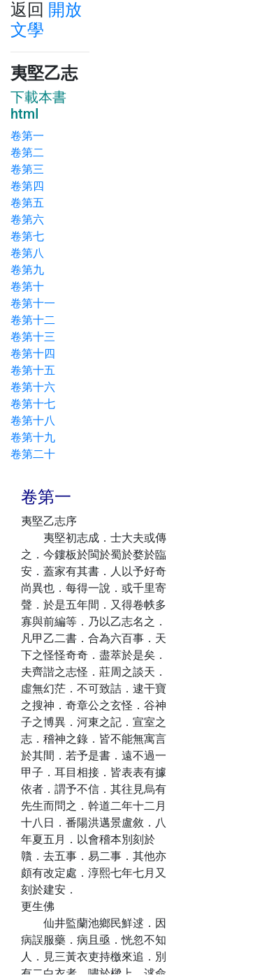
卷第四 (27, 186)
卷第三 (27, 169)
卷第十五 (33, 370)
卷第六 (27, 220)
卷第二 (27, 153)
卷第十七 (33, 404)
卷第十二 (33, 320)
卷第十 (27, 287)
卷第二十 (33, 454)
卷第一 (27, 136)
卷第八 (27, 253)
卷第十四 (33, 354)
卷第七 (27, 236)
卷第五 (27, 203)
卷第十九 (33, 437)
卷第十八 (33, 421)
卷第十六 (33, 387)
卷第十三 (33, 337)
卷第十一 (33, 303)
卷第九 (27, 270)
